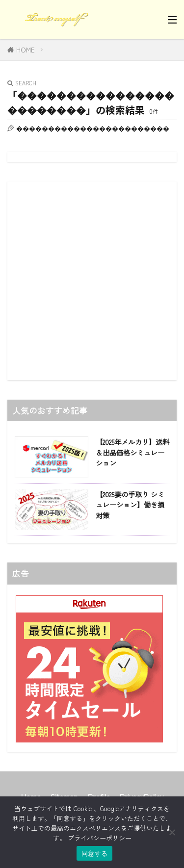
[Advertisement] (92, 281)
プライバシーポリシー (100, 838)
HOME (26, 50)
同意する (94, 854)
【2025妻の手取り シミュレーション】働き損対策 (130, 505)
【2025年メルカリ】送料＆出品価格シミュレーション (132, 452)
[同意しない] (172, 832)
